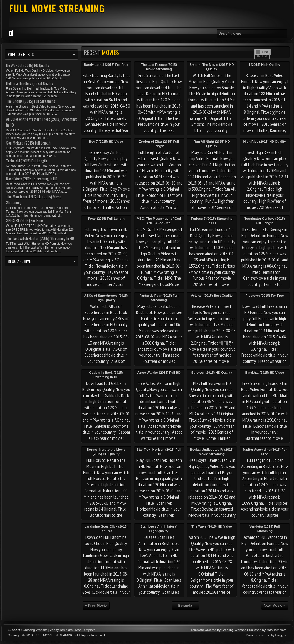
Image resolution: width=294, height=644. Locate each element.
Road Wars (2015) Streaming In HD (32, 179)
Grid (265, 52)
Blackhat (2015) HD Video (265, 373)
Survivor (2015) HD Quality (212, 373)
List (264, 56)
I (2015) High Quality (265, 65)
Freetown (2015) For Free (265, 296)
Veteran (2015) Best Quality (212, 296)
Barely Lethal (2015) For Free (106, 65)
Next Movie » (274, 606)
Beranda (185, 606)
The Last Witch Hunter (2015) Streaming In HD (40, 238)
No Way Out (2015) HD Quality (28, 65)
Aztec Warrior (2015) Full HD (159, 373)
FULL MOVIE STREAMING (57, 8)
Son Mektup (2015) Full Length (28, 143)
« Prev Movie (96, 606)
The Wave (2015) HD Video (212, 526)
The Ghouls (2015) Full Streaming (31, 101)
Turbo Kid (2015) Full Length (27, 161)
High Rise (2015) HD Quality (265, 142)
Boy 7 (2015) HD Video (106, 142)
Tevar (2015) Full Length (106, 219)
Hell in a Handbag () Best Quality (30, 83)
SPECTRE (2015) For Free (25, 220)
